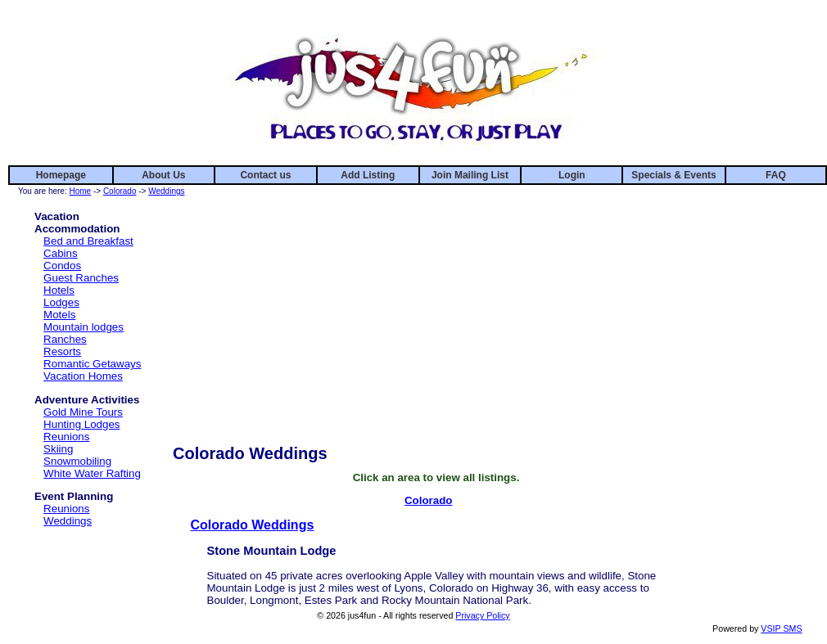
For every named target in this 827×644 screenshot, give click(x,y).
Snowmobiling (77, 461)
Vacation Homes (83, 376)
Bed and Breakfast (88, 241)
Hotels (59, 290)
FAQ (776, 175)
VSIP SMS (781, 628)
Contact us (265, 175)
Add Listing (368, 175)
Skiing (58, 449)
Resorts (62, 351)
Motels (59, 315)
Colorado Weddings (253, 525)
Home (80, 191)
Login (572, 175)
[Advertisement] (436, 313)
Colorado (120, 191)
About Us (163, 175)
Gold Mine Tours (83, 412)
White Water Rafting (92, 473)
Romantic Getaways (92, 364)
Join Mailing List (470, 175)
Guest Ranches (81, 278)
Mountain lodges (84, 327)
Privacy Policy (482, 615)
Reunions (66, 437)
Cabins (61, 253)
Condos (62, 266)
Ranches (65, 339)
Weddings (166, 191)
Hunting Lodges (81, 424)
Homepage (61, 175)
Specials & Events (673, 175)
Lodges (61, 302)
